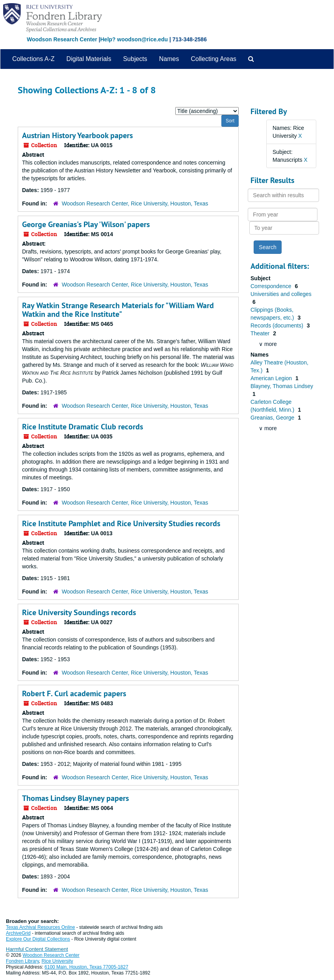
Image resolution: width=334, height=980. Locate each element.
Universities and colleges (281, 294)
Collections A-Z (33, 59)
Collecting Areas (213, 59)
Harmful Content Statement (37, 949)
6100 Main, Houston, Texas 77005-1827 (86, 967)
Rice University (58, 961)
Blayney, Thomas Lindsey (282, 386)
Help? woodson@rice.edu (134, 39)
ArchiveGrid (18, 933)
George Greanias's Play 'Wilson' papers (86, 224)
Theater (261, 333)
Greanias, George (273, 418)
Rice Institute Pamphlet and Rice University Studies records (121, 523)
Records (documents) (278, 325)
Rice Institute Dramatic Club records (83, 427)
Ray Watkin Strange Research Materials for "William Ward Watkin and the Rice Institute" (118, 310)
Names (169, 59)
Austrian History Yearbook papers (77, 135)
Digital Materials (89, 59)
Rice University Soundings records (79, 612)
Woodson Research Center (62, 39)
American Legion (272, 378)
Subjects (135, 59)
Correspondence (272, 286)
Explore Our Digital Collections (38, 939)
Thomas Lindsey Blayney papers (75, 798)
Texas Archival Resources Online (40, 927)
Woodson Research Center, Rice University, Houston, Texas (135, 203)
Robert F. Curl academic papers (74, 693)
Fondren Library (22, 961)
